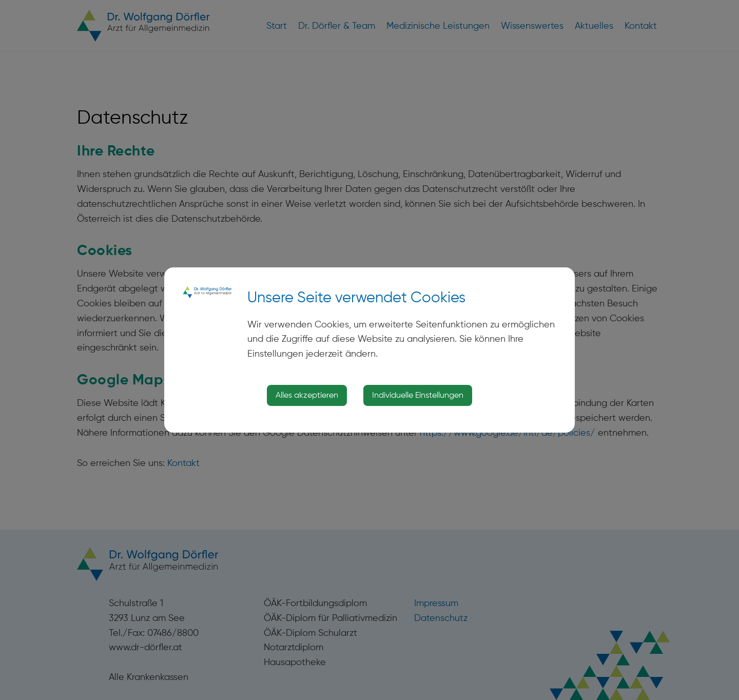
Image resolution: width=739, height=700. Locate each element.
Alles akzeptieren (307, 395)
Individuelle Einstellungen (418, 395)
